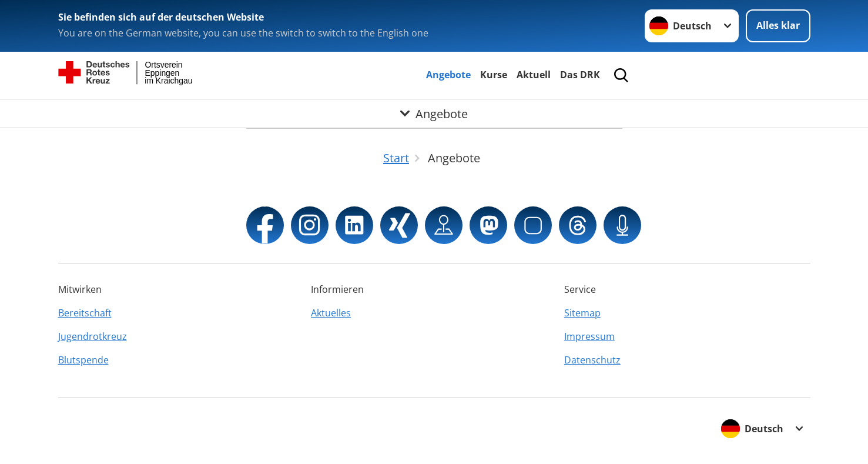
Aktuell (534, 75)
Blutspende (83, 360)
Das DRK (580, 75)
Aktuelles (331, 313)
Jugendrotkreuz (93, 336)
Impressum (589, 336)
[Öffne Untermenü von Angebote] (434, 114)
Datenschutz (592, 360)
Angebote (448, 75)
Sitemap (582, 313)
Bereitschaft (85, 313)
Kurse (494, 75)
